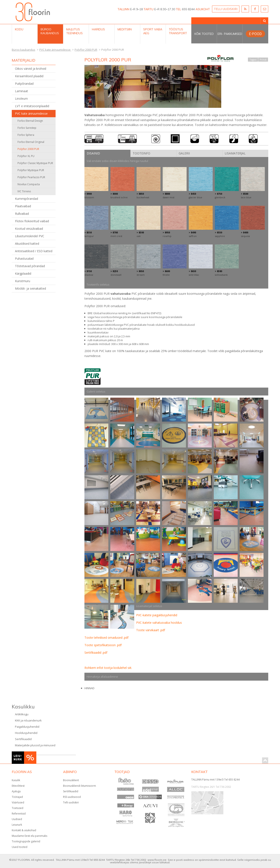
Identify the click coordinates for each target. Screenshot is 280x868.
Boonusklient (71, 780)
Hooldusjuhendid (26, 733)
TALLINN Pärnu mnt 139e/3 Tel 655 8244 (215, 780)
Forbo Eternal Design (30, 121)
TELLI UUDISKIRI (226, 9)
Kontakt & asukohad (24, 830)
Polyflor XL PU (26, 156)
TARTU (149, 9)
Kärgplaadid (23, 273)
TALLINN (123, 9)
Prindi (263, 60)
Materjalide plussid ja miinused (35, 745)
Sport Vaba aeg (153, 31)
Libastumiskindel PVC (30, 236)
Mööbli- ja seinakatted (30, 288)
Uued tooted (20, 847)
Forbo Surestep (27, 128)
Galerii (184, 153)
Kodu (19, 29)
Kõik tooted (204, 34)
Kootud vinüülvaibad (29, 229)
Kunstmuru (23, 281)
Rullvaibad (22, 214)
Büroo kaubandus (50, 31)
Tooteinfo (141, 153)
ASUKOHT (203, 9)
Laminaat (21, 91)
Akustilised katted (27, 244)
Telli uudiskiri (71, 802)
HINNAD (89, 688)
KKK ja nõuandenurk (28, 720)
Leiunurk (17, 825)
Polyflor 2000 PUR (28, 149)
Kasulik (16, 780)
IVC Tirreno (24, 191)
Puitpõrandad (24, 84)
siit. (130, 668)
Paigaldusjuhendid (27, 727)
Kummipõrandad (27, 199)
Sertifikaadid (23, 739)
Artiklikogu (22, 714)
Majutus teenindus (74, 31)
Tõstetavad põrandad (30, 266)
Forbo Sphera (26, 135)
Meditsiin (125, 29)
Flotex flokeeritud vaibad (32, 221)
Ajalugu (16, 791)
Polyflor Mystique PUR (31, 170)
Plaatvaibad (23, 206)
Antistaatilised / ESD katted (34, 251)
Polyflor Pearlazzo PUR (31, 177)
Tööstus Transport (178, 31)
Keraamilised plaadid (29, 76)
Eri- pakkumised (230, 34)
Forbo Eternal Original (31, 142)
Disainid (93, 153)
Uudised (17, 819)
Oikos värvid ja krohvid (31, 69)
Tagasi (253, 60)
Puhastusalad (24, 258)
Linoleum (21, 99)
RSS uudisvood (72, 797)
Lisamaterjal (235, 153)
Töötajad (17, 797)
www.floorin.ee (157, 860)
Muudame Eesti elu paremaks (29, 836)
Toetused (18, 808)
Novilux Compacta (29, 184)
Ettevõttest (18, 786)
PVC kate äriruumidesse (31, 113)
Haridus (98, 29)
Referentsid (19, 814)
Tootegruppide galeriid (26, 841)
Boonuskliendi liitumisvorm (80, 786)
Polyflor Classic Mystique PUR (35, 163)
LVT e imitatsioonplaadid (32, 106)
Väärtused (18, 802)
